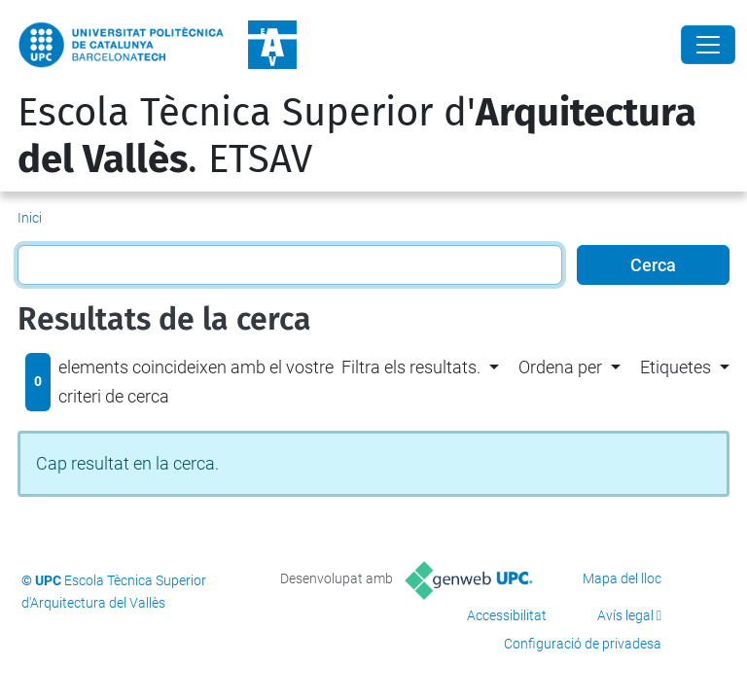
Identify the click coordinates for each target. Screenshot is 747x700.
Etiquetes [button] (676, 367)
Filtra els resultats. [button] (411, 367)
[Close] (708, 45)
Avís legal (625, 615)
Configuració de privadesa (583, 644)
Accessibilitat (507, 615)
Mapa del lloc (622, 578)
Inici (30, 218)
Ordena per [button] (560, 367)
